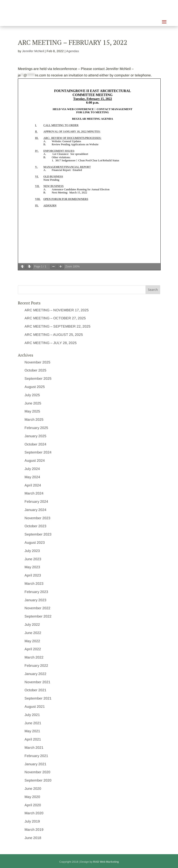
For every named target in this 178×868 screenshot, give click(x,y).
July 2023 (32, 551)
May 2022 (32, 641)
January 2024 (35, 510)
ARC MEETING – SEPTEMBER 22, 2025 (57, 326)
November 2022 (37, 608)
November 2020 (37, 772)
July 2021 (32, 715)
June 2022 (33, 633)
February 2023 (36, 592)
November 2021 (37, 682)
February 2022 (36, 666)
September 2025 (38, 379)
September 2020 (38, 780)
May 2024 (32, 477)
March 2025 (34, 420)
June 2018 (33, 838)
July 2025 (32, 395)
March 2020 (34, 813)
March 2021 (34, 748)
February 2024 (36, 502)
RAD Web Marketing (106, 862)
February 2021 (36, 756)
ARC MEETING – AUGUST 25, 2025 (54, 335)
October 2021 (35, 690)
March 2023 (34, 584)
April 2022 (33, 649)
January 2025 (35, 436)
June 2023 (33, 559)
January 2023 (35, 600)
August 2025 (35, 387)
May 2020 (32, 797)
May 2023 (32, 567)
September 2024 (38, 452)
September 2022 (38, 616)
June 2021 (33, 723)
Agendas (73, 51)
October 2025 (35, 370)
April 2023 (33, 575)
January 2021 (35, 764)
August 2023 (35, 543)
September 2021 (38, 698)
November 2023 (37, 518)
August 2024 (35, 461)
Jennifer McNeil (33, 51)
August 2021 (35, 707)
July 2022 (32, 625)
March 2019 (34, 830)
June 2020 (33, 789)
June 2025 (33, 403)
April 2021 (33, 739)
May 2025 (32, 411)
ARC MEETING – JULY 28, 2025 (51, 343)
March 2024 (34, 493)
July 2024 (32, 469)
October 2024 (35, 444)
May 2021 (32, 731)
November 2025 (37, 362)
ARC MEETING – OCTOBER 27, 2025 (55, 318)
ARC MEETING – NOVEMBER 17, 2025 (57, 310)
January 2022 (35, 674)
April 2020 (33, 805)
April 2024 (33, 485)
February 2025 (36, 428)
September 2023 (38, 534)
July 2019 (32, 821)
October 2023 (35, 526)
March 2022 (34, 657)
